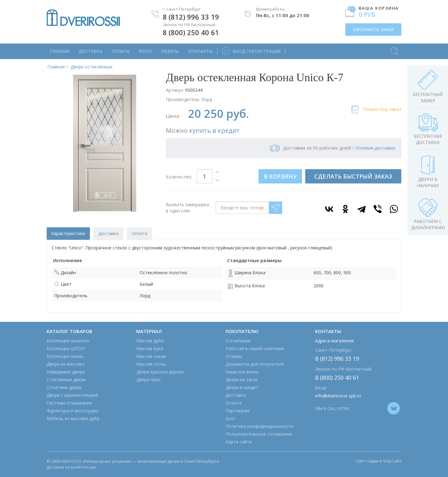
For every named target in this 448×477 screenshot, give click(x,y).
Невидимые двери (66, 372)
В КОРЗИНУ (280, 176)
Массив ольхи (151, 356)
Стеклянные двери (66, 380)
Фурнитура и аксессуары (72, 411)
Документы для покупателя (255, 364)
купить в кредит (215, 130)
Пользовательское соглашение (259, 434)
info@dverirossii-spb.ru (338, 396)
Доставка (91, 51)
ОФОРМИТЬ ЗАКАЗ (373, 29)
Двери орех (148, 380)
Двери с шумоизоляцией (72, 395)
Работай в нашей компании (255, 348)
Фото (145, 51)
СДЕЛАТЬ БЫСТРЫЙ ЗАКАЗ (353, 176)
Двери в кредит (242, 387)
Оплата (121, 51)
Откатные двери (64, 387)
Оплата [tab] (140, 233)
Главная (60, 51)
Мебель (170, 51)
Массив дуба (150, 341)
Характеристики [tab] (68, 233)
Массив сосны (151, 364)
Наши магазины (242, 372)
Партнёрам (237, 411)
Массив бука (150, 348)
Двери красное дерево (160, 372)
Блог (231, 418)
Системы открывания (69, 403)
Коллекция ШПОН (66, 348)
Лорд (207, 99)
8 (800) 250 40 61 (191, 32)
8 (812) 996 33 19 (191, 17)
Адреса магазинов (334, 341)
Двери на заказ (242, 380)
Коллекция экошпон (68, 341)
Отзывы (234, 356)
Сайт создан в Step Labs (378, 461)
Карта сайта (239, 442)
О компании (238, 341)
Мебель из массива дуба (73, 418)
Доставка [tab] (108, 233)
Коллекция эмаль (65, 356)
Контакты (200, 51)
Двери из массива (65, 364)
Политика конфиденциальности (259, 426)
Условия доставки (375, 148)
